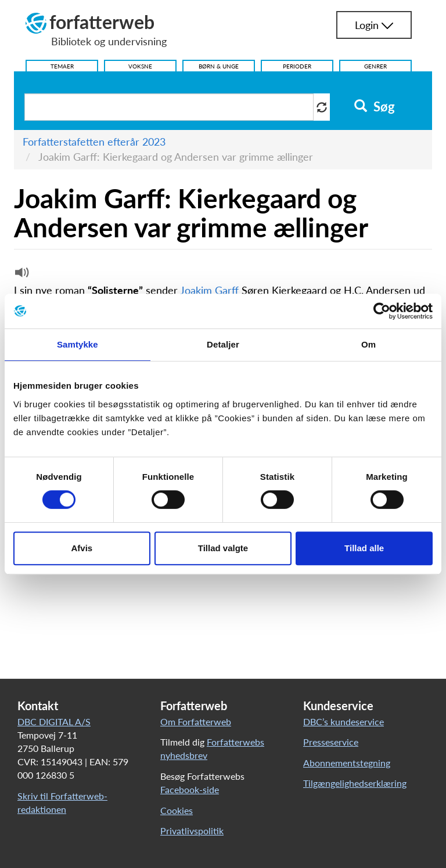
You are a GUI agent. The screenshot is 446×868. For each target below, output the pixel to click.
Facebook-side (190, 789)
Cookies (177, 810)
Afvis (82, 548)
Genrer (375, 66)
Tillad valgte (223, 548)
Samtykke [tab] (78, 344)
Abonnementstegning (347, 763)
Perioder (297, 66)
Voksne (140, 66)
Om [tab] (368, 344)
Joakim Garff (209, 290)
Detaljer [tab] (223, 344)
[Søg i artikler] (169, 107)
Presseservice (331, 742)
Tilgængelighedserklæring (355, 783)
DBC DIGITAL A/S (54, 721)
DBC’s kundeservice (344, 721)
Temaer (62, 66)
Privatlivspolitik (192, 831)
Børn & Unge (219, 66)
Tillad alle (364, 548)
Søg (374, 107)
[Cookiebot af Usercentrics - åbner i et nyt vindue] (382, 311)
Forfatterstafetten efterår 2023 (94, 142)
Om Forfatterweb (196, 721)
